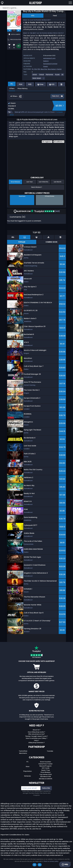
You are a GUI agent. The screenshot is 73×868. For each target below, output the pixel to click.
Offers (12, 88)
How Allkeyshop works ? (36, 732)
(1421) (45, 211)
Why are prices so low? (37, 734)
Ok (34, 865)
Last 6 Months (44, 182)
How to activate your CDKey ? (37, 738)
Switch (59, 69)
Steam (46, 66)
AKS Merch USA (46, 777)
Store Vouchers (45, 762)
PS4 (36, 69)
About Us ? (37, 730)
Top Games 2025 (45, 774)
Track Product (36, 187)
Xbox (28, 767)
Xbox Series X (52, 69)
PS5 (39, 69)
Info (33, 16)
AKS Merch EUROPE (46, 779)
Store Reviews (45, 772)
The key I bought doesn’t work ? (36, 736)
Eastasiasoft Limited (50, 64)
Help (65, 864)
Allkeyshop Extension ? (37, 743)
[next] (19, 31)
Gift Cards (46, 768)
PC (28, 762)
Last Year (30, 182)
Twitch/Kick (23, 751)
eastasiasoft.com (49, 58)
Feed (55, 16)
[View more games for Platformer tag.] (50, 75)
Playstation (28, 771)
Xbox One (44, 69)
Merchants (23, 753)
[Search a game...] (36, 8)
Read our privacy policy (51, 861)
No (40, 865)
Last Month (58, 182)
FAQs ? (37, 740)
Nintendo (28, 776)
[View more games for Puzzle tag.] (57, 75)
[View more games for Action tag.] (35, 75)
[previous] (9, 31)
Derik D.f (46, 61)
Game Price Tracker (45, 764)
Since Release (15, 182)
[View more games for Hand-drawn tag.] (37, 79)
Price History (23, 88)
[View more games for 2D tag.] (63, 75)
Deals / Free (46, 770)
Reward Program (45, 766)
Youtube (50, 751)
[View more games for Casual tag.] (42, 75)
